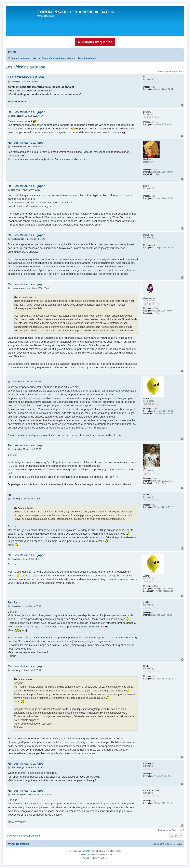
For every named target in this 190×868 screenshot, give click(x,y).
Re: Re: (13, 602)
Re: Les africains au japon (27, 112)
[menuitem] (12, 52)
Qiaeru (109, 855)
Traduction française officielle (91, 855)
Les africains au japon (25, 67)
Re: (10, 495)
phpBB (86, 851)
